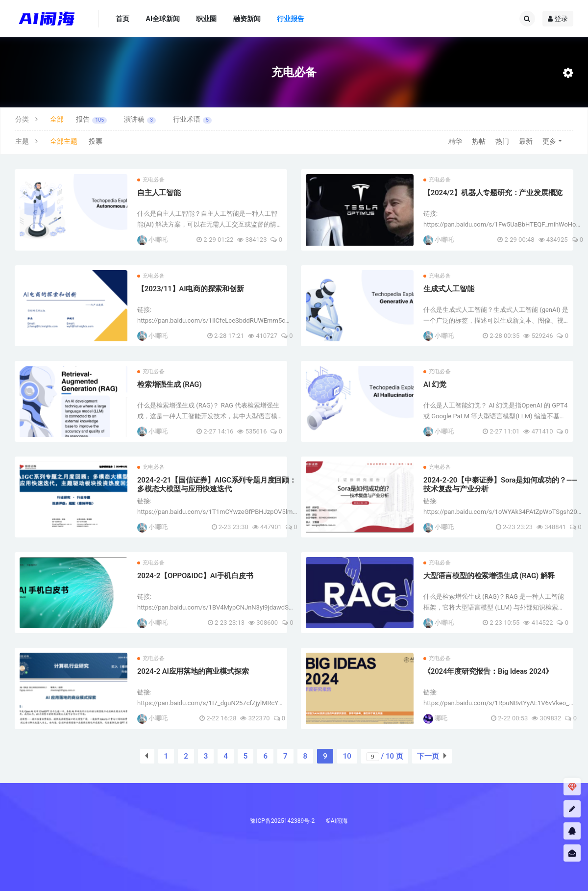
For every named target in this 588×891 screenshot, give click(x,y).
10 (347, 756)
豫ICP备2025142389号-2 (282, 821)
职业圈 (206, 19)
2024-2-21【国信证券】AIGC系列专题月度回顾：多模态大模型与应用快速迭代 (217, 484)
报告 (91, 119)
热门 (502, 141)
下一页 (428, 756)
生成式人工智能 (449, 289)
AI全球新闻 (163, 19)
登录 (558, 19)
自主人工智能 (159, 193)
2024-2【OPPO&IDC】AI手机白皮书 (195, 576)
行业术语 (192, 119)
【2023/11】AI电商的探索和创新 (191, 289)
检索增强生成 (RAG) (169, 384)
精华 (455, 141)
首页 (122, 19)
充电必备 (151, 180)
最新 (526, 141)
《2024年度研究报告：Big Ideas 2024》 (488, 671)
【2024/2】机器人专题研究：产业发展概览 (493, 193)
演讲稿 (140, 119)
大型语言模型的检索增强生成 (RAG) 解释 (489, 576)
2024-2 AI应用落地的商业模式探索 (193, 671)
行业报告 (291, 19)
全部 (57, 119)
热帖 (479, 141)
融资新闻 (247, 19)
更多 (549, 141)
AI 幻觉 (435, 384)
